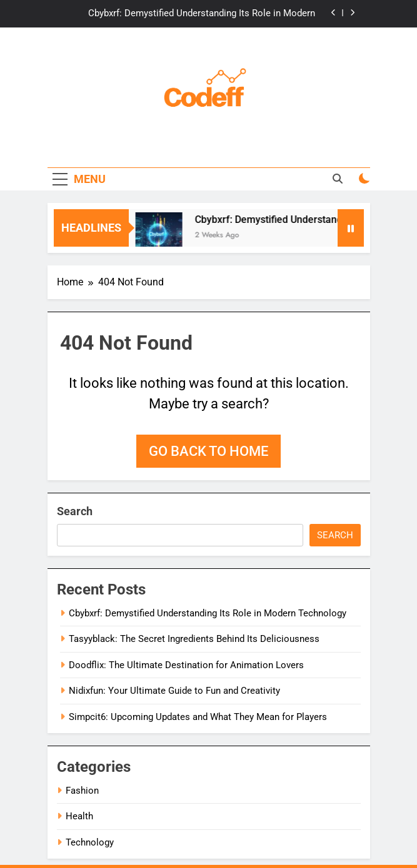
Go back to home (208, 451)
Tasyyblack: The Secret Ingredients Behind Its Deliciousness (194, 639)
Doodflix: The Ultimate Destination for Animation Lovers (186, 665)
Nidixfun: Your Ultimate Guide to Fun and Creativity (174, 691)
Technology (90, 842)
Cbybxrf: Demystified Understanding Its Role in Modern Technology (202, 14)
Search (75, 511)
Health (79, 816)
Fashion (82, 791)
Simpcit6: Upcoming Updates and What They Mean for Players (198, 717)
